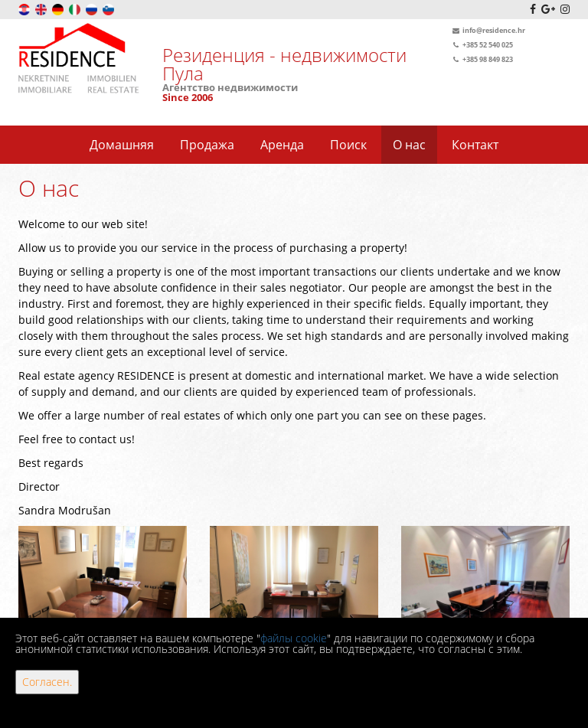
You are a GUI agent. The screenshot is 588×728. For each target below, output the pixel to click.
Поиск (348, 145)
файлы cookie (294, 638)
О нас (409, 145)
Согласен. (47, 682)
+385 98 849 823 (481, 59)
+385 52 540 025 (481, 45)
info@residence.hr (487, 30)
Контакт (475, 145)
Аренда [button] (282, 145)
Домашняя (122, 145)
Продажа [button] (207, 145)
